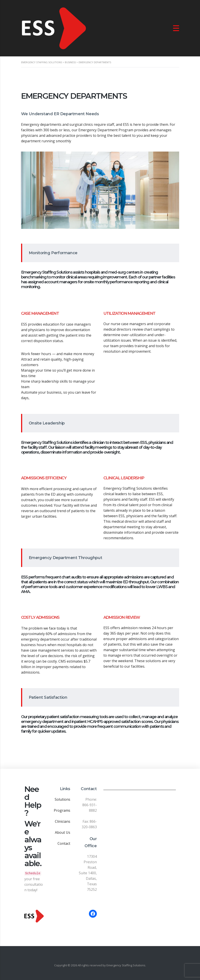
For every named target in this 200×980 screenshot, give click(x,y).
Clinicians (63, 821)
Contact (64, 843)
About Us (63, 832)
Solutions (62, 799)
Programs (62, 810)
